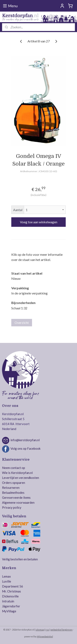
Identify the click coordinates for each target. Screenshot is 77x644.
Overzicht (22, 323)
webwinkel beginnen (61, 630)
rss (47, 630)
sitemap (40, 630)
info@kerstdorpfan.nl (25, 440)
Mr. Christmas (11, 591)
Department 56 (13, 586)
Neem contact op (14, 468)
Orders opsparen (14, 483)
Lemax (6, 576)
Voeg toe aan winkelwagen (39, 222)
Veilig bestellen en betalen (20, 559)
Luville (7, 581)
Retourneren (11, 488)
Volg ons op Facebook (25, 448)
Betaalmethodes (13, 493)
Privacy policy (12, 507)
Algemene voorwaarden (18, 502)
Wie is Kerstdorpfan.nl (17, 473)
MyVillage (9, 611)
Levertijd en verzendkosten (21, 478)
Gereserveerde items (16, 497)
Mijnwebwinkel (45, 636)
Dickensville (10, 596)
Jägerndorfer (11, 606)
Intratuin (8, 601)
